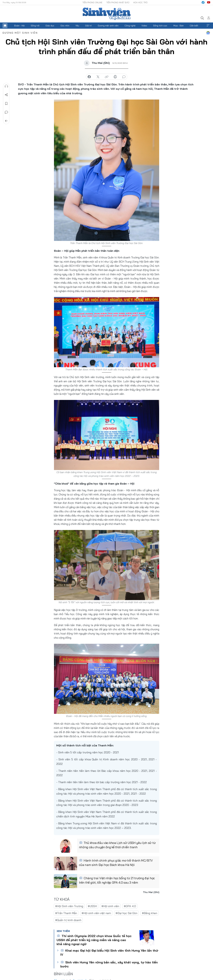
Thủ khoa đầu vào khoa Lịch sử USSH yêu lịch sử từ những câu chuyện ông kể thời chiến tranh (117, 845)
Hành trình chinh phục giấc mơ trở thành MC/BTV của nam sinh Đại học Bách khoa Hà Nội (116, 863)
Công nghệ (130, 26)
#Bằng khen (150, 913)
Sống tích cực (160, 26)
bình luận (124, 77)
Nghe (6, 86)
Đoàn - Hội (19, 26)
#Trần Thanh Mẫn (66, 913)
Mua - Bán (179, 26)
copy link (107, 77)
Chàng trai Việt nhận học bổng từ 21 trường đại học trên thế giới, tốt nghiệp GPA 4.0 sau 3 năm (117, 880)
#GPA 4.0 (130, 906)
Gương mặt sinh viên (108, 26)
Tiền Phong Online (92, 2)
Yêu (77, 26)
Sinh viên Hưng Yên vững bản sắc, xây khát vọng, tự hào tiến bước (109, 964)
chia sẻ (89, 77)
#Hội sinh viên (110, 906)
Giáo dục (50, 26)
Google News (208, 33)
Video (144, 26)
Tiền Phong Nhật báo (118, 2)
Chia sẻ (6, 95)
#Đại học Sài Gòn (126, 913)
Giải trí (88, 26)
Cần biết (194, 26)
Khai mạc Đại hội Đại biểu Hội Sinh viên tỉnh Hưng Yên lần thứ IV (109, 952)
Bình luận (6, 112)
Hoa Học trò (140, 2)
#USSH (92, 906)
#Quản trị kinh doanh (68, 920)
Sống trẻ (35, 26)
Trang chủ (5, 26)
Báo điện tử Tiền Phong (107, 14)
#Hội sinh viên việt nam (96, 913)
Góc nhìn (65, 26)
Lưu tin (6, 104)
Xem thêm (208, 26)
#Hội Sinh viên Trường (69, 906)
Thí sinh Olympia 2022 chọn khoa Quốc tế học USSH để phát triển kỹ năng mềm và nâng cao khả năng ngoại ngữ (94, 940)
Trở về (6, 121)
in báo (115, 77)
